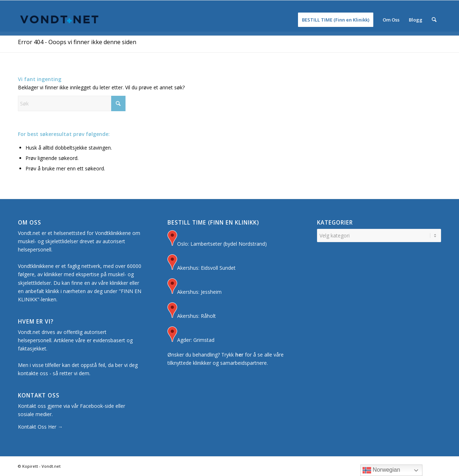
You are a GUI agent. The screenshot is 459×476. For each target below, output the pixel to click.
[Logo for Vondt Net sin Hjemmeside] (60, 20)
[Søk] (434, 20)
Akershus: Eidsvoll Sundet (202, 263)
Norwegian (381, 470)
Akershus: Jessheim (195, 287)
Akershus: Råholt (192, 311)
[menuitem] (336, 20)
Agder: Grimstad (191, 335)
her (239, 355)
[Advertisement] (229, 54)
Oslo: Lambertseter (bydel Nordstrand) (217, 239)
